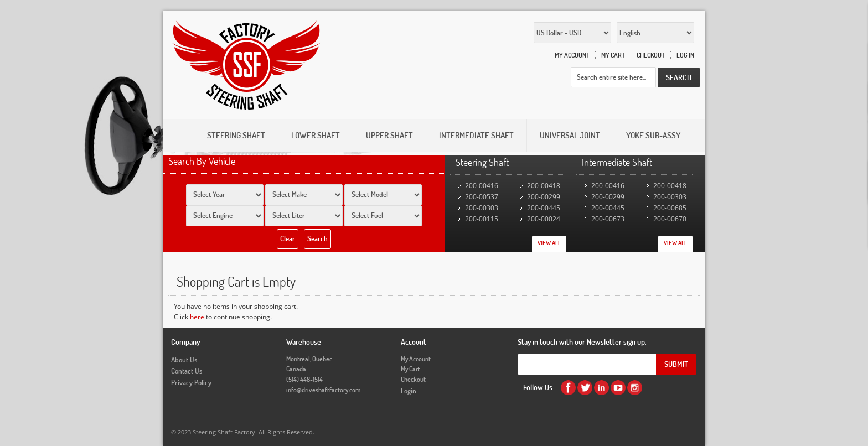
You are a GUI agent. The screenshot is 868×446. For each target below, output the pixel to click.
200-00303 (482, 208)
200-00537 (482, 197)
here (197, 317)
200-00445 (544, 208)
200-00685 (670, 208)
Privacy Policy (191, 382)
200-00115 (482, 219)
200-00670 (670, 219)
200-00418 (544, 186)
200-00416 (482, 186)
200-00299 (544, 197)
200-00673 (608, 219)
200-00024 (544, 219)
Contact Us (187, 371)
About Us (184, 360)
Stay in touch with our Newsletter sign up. (582, 342)
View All (549, 243)
